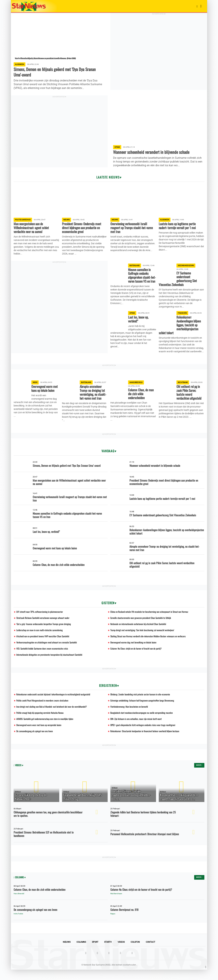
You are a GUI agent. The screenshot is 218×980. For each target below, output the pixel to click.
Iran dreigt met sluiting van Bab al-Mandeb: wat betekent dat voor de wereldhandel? (52, 716)
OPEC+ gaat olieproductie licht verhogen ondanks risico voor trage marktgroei (144, 735)
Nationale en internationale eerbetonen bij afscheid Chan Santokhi (138, 632)
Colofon (135, 952)
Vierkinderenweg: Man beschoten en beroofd (129, 716)
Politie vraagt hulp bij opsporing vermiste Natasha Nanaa (40, 722)
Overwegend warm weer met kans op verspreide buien (40, 735)
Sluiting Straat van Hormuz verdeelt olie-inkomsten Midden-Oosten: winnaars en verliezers (149, 645)
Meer (199, 775)
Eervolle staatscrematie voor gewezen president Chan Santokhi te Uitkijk (141, 626)
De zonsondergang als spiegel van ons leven (35, 741)
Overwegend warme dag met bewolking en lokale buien (134, 651)
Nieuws (67, 952)
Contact (150, 952)
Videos (121, 952)
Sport (95, 952)
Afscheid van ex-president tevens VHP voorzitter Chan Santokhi (43, 645)
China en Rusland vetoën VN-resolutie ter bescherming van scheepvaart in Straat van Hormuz (150, 619)
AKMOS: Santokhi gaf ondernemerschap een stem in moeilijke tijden (45, 729)
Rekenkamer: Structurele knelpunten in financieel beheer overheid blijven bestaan (145, 741)
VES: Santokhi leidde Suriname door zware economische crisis (43, 657)
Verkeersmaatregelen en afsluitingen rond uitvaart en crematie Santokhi (47, 651)
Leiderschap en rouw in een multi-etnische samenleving (40, 638)
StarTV (108, 952)
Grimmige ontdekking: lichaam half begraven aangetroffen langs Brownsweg (143, 710)
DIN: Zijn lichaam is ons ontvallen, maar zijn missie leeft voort (136, 729)
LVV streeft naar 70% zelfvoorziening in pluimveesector (40, 619)
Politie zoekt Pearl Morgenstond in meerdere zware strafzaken (43, 710)
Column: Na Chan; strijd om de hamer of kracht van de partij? (137, 657)
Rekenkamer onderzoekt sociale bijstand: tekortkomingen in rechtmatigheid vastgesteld (54, 703)
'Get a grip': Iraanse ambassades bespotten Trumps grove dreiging (44, 632)
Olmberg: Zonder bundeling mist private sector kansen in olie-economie (141, 703)
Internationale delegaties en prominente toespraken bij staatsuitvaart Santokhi (50, 664)
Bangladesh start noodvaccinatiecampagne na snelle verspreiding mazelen (142, 722)
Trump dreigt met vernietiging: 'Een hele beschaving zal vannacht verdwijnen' (143, 638)
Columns (81, 952)
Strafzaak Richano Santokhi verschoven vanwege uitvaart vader (43, 626)
